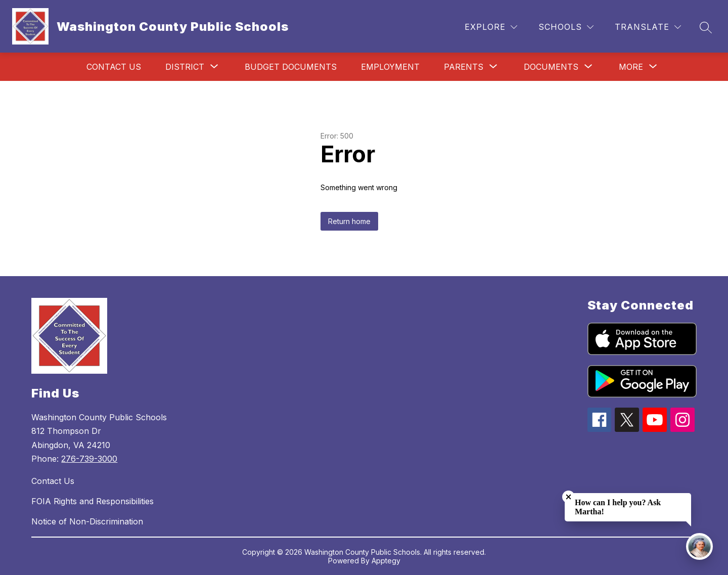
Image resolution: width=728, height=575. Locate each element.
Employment (390, 67)
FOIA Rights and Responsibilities (93, 501)
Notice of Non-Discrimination (87, 521)
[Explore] (491, 27)
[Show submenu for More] (631, 67)
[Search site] (706, 27)
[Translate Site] (648, 27)
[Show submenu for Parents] (464, 67)
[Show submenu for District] (185, 67)
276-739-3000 (89, 459)
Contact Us (114, 67)
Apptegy (386, 561)
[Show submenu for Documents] (551, 67)
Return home (349, 221)
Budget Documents (291, 67)
